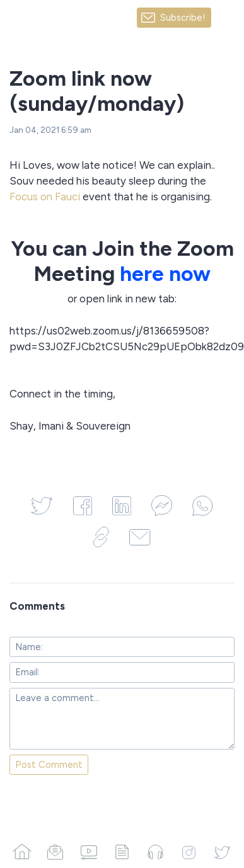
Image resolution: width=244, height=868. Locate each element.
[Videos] (89, 852)
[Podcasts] (155, 852)
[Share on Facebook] (83, 506)
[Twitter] (222, 852)
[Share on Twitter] (42, 506)
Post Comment (49, 765)
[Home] (22, 852)
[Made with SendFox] (228, 18)
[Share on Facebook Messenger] (162, 506)
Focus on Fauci (45, 197)
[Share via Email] (140, 537)
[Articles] (122, 852)
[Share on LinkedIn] (122, 506)
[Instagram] (189, 852)
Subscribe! (183, 18)
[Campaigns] (55, 852)
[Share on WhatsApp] (202, 506)
